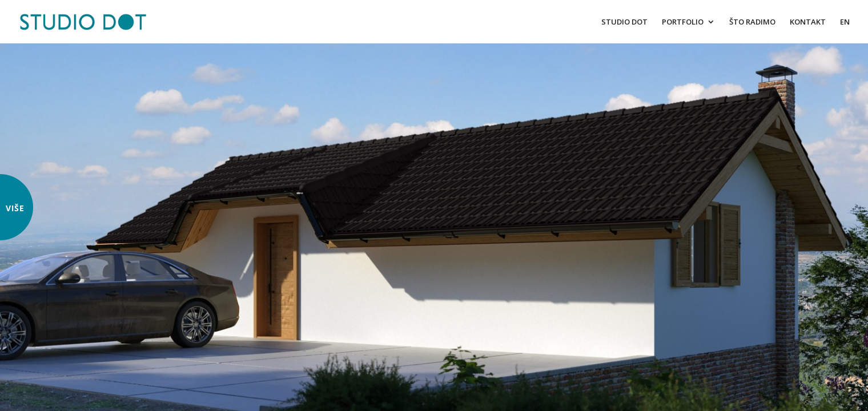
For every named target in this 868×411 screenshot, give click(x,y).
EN (845, 22)
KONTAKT (808, 22)
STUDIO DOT (624, 22)
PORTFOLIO (683, 22)
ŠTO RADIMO (752, 22)
